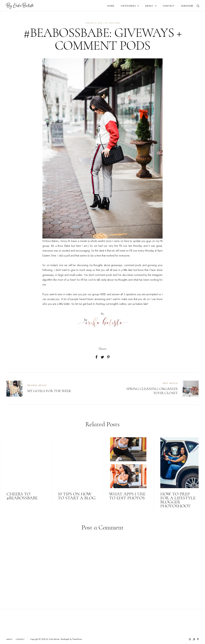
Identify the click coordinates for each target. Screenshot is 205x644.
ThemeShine (77, 639)
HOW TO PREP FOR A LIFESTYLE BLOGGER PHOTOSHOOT (178, 500)
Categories (128, 6)
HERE (103, 294)
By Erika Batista (53, 639)
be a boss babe (112, 23)
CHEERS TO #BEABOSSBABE (22, 496)
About (149, 6)
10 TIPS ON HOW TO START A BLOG (77, 496)
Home (111, 6)
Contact (169, 6)
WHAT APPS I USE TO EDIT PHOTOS (127, 496)
